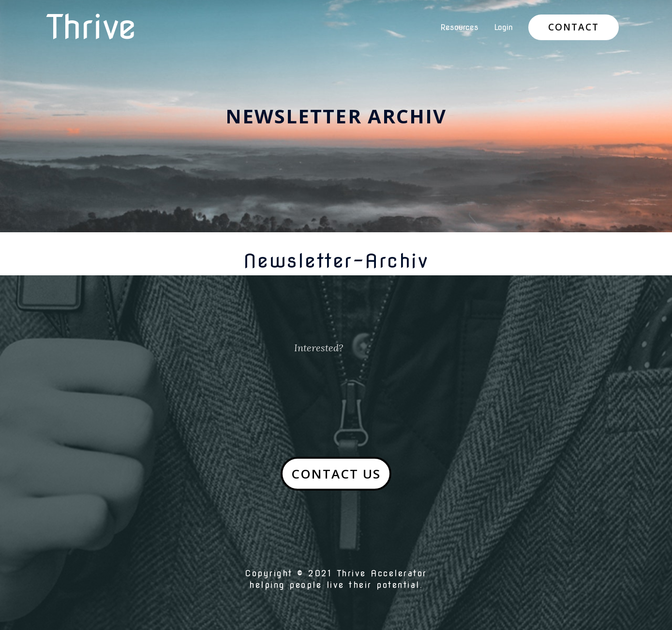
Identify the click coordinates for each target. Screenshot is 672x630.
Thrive (91, 27)
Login (503, 27)
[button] (336, 474)
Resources (459, 27)
